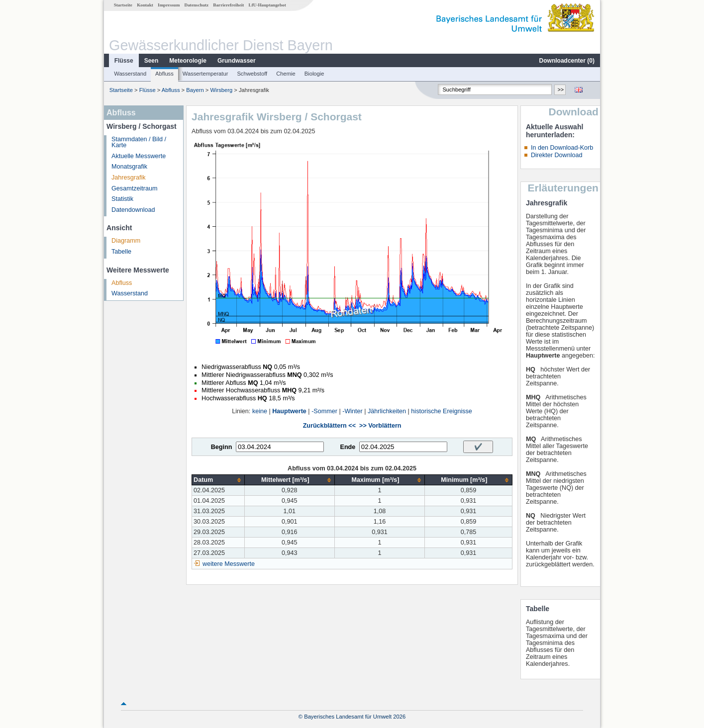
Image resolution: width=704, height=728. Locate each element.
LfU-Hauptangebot (267, 5)
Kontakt (145, 5)
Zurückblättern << (329, 426)
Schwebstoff (252, 74)
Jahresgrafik (129, 178)
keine (260, 411)
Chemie (286, 74)
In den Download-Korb (562, 148)
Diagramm (126, 241)
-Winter (352, 411)
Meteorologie (188, 61)
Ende (348, 447)
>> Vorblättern (380, 426)
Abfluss (164, 74)
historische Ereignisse (442, 411)
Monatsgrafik (129, 167)
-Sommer (324, 411)
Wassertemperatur (205, 74)
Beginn (222, 447)
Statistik (122, 199)
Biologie (314, 74)
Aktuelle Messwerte (139, 156)
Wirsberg (222, 90)
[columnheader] (218, 480)
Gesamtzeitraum (134, 188)
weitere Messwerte (229, 564)
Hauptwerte (289, 411)
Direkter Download (557, 155)
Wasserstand (130, 74)
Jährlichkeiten (387, 411)
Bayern (195, 90)
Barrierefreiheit (228, 5)
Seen (151, 61)
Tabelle (121, 252)
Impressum (169, 5)
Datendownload (133, 210)
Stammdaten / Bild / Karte (139, 142)
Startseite (123, 5)
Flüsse (124, 61)
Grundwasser (237, 61)
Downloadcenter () (567, 61)
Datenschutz (197, 5)
